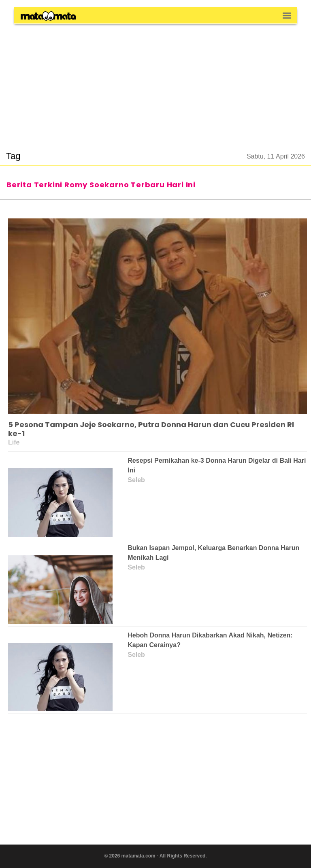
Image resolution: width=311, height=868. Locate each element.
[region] (155, 83)
